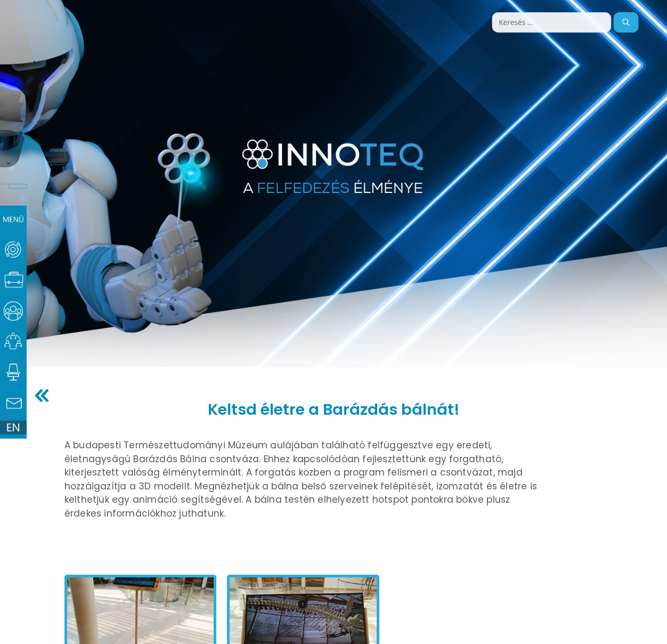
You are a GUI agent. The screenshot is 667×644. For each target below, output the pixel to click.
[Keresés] (626, 22)
